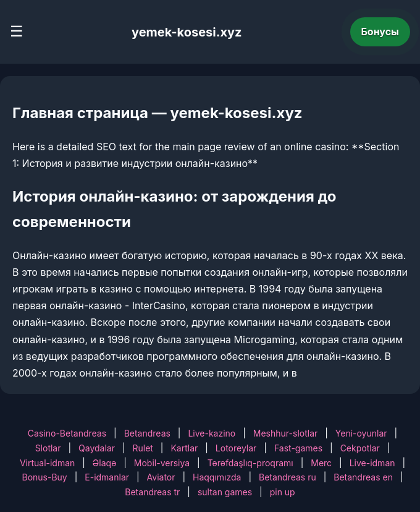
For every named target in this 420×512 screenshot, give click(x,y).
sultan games (225, 492)
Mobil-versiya (162, 463)
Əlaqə (104, 463)
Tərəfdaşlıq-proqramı (250, 463)
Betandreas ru (288, 477)
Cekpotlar (360, 448)
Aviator (161, 477)
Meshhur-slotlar (285, 433)
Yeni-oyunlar (361, 433)
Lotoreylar (236, 448)
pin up (283, 492)
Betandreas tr (152, 492)
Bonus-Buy (45, 477)
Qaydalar (97, 448)
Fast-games (298, 448)
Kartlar (184, 448)
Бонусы (380, 32)
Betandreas (147, 433)
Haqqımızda (217, 477)
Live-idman (372, 463)
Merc (321, 463)
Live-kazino (212, 433)
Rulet (142, 448)
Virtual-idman (47, 463)
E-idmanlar (107, 477)
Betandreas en (363, 477)
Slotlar (48, 448)
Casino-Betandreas (67, 433)
